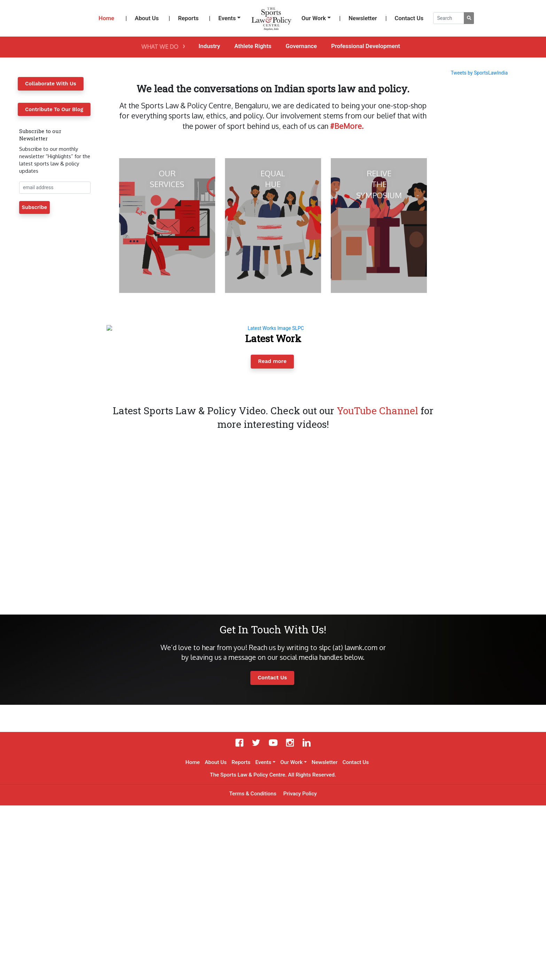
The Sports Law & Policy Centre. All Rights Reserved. (273, 949)
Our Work (314, 18)
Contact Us (409, 18)
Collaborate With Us (51, 84)
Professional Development (366, 46)
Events (227, 18)
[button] (109, 441)
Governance (301, 46)
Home (106, 18)
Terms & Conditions (253, 968)
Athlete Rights (253, 46)
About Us (147, 18)
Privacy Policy (300, 968)
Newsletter (363, 18)
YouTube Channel (377, 585)
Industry (209, 46)
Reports (188, 18)
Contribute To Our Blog (54, 109)
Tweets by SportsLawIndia (479, 73)
